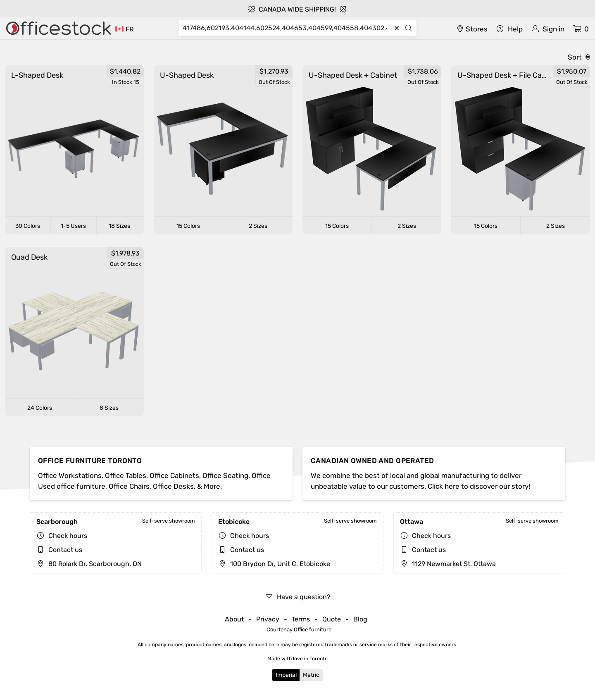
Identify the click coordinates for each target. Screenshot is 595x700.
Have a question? (298, 597)
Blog (360, 619)
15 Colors (188, 226)
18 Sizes (119, 226)
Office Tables (126, 475)
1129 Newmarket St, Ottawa (448, 564)
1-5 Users (73, 226)
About (234, 619)
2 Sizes (258, 226)
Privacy (268, 619)
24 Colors (40, 408)
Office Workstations (70, 475)
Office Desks (173, 486)
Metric (311, 675)
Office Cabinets (174, 475)
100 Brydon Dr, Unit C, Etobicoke (274, 564)
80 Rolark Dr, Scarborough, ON (89, 564)
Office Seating (225, 475)
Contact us (65, 550)
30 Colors (28, 226)
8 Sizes (109, 408)
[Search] (287, 28)
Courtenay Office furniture (299, 630)
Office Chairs (129, 486)
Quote (332, 619)
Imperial (286, 675)
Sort (579, 57)
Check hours (68, 536)
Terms (301, 619)
